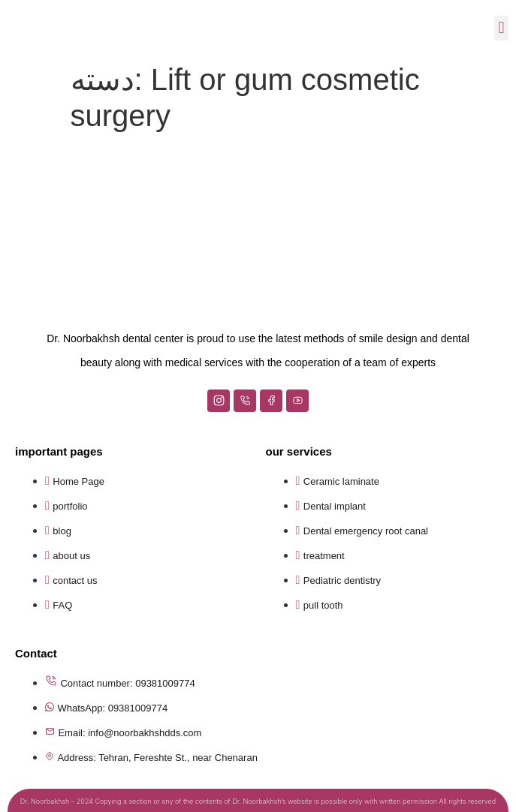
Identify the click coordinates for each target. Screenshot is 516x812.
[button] (501, 28)
